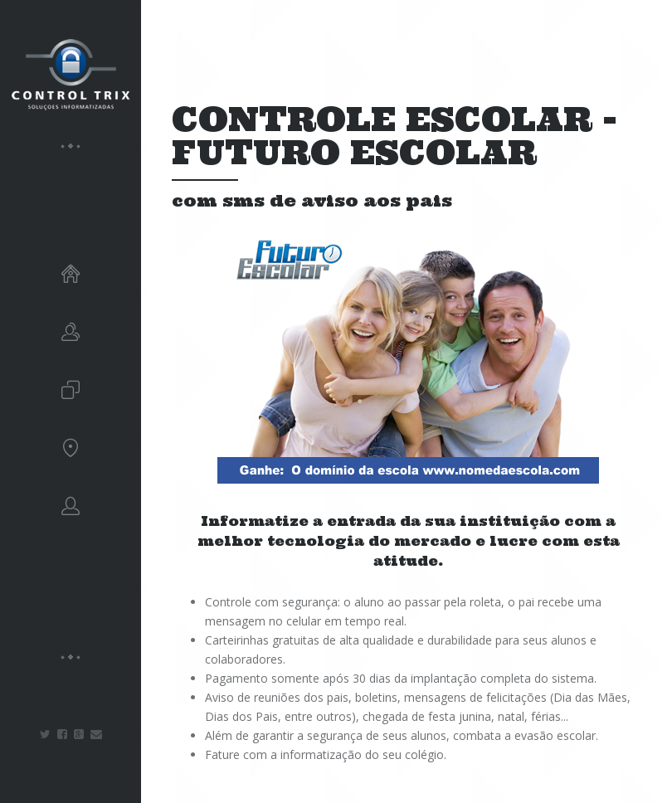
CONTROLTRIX (71, 75)
